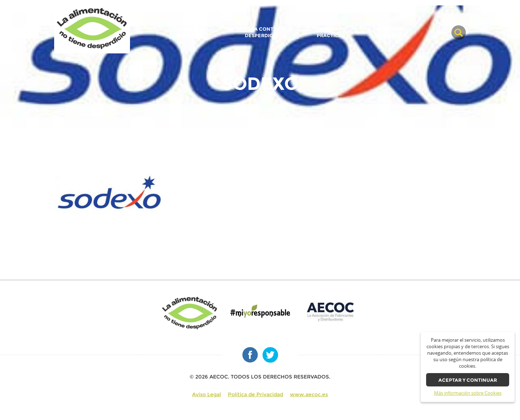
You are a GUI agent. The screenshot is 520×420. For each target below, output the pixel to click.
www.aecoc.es (309, 394)
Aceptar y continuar (468, 380)
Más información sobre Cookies (468, 393)
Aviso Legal (207, 394)
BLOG (436, 32)
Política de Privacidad (255, 394)
